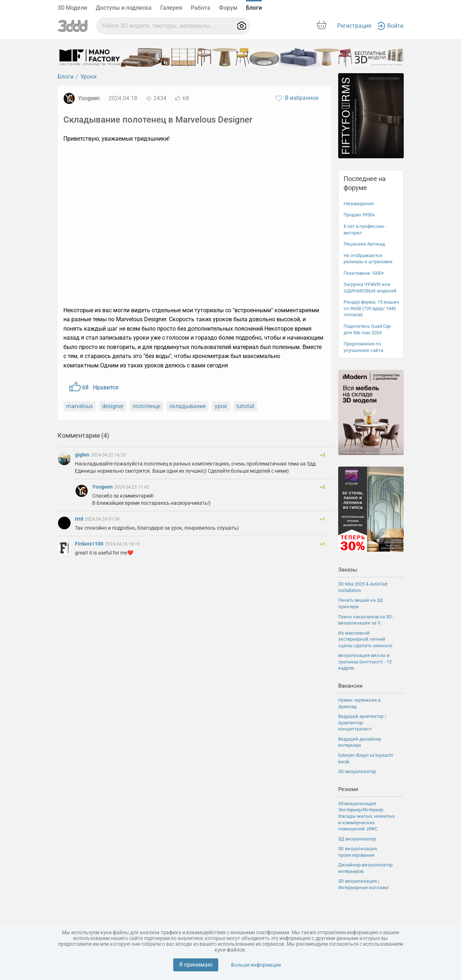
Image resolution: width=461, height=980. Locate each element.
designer (113, 406)
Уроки (88, 77)
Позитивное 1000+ (364, 273)
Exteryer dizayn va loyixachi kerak (366, 758)
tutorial (245, 406)
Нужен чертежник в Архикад (359, 703)
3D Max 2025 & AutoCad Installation (363, 587)
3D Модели (72, 8)
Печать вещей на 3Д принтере (361, 603)
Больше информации (256, 965)
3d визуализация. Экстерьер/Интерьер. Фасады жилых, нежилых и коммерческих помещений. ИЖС (366, 816)
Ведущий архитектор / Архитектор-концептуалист (362, 723)
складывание (187, 406)
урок (221, 406)
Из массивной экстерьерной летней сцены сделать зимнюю (365, 639)
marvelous (80, 406)
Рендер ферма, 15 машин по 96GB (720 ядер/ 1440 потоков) (372, 308)
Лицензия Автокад (364, 244)
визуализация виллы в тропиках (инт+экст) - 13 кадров (365, 662)
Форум (228, 8)
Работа (201, 8)
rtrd (80, 519)
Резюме (348, 789)
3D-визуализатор (357, 771)
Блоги (254, 8)
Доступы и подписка (124, 8)
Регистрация (354, 26)
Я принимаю (196, 965)
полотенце (146, 406)
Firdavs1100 (90, 544)
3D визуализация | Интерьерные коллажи (363, 884)
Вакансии (350, 686)
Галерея (171, 8)
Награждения (359, 204)
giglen (83, 455)
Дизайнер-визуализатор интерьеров (365, 868)
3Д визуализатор (357, 839)
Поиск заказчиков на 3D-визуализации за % (366, 620)
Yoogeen (89, 98)
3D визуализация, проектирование (358, 852)
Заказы (348, 570)
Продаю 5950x (359, 215)
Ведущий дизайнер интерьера (360, 742)
